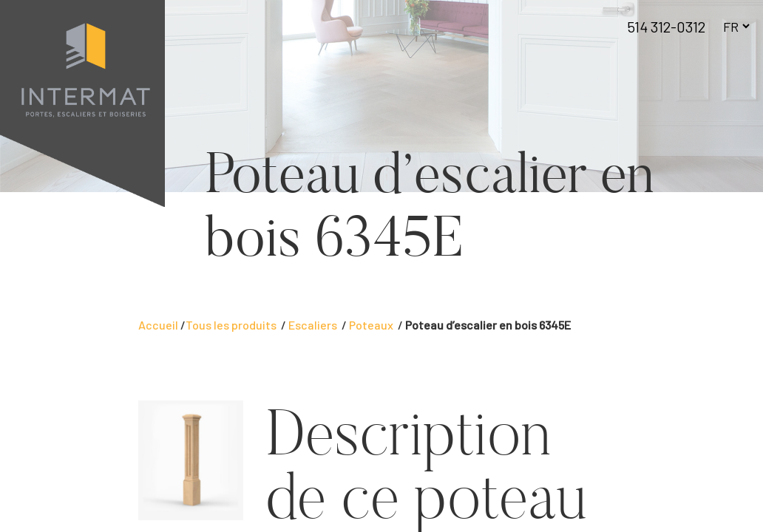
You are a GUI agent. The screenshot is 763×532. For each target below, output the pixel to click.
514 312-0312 (666, 27)
